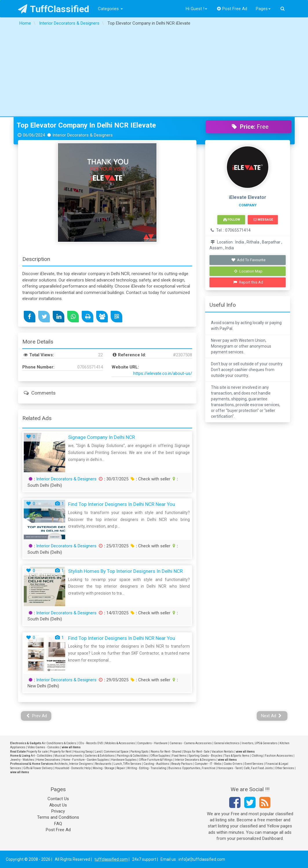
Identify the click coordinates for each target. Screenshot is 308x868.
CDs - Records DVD (91, 743)
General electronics (227, 743)
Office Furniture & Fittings (156, 760)
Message (263, 220)
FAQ (58, 824)
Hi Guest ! (196, 9)
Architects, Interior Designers (74, 764)
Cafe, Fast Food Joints (258, 768)
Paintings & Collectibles (132, 756)
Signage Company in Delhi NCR (102, 437)
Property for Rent (61, 752)
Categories (110, 9)
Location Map (248, 271)
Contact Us (58, 799)
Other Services (285, 768)
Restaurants (103, 764)
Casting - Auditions (156, 764)
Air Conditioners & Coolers (59, 743)
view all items (71, 747)
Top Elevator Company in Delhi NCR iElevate (86, 125)
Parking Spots (140, 752)
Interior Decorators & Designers (66, 479)
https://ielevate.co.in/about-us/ (163, 373)
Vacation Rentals (223, 752)
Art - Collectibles (42, 756)
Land (98, 752)
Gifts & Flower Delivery (38, 768)
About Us (58, 805)
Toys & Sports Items (237, 756)
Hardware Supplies (124, 760)
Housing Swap (83, 752)
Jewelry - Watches (22, 760)
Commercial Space (116, 752)
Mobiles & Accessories (120, 743)
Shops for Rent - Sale (196, 752)
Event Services (254, 764)
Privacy (58, 811)
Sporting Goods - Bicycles (205, 756)
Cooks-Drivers (233, 764)
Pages (263, 9)
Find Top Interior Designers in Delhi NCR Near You (122, 504)
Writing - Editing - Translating (147, 768)
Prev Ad (37, 716)
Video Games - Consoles (44, 747)
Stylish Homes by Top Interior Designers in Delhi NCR (125, 571)
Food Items (179, 756)
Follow (232, 220)
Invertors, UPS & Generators (260, 743)
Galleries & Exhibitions (100, 756)
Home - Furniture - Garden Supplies (86, 760)
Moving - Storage (104, 768)
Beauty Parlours (182, 764)
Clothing (257, 756)
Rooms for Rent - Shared (166, 752)
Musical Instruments (69, 756)
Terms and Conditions (58, 817)
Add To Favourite (248, 260)
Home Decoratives (48, 760)
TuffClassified (54, 9)
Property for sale (37, 752)
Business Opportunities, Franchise (192, 768)
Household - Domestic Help (73, 768)
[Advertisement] (154, 73)
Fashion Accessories (279, 756)
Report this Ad (248, 282)
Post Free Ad (232, 9)
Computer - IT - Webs (208, 764)
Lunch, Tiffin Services (127, 764)
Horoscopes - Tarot (229, 768)
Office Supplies (160, 756)
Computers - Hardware (152, 743)
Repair (121, 768)
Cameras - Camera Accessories (191, 743)
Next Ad (271, 716)
